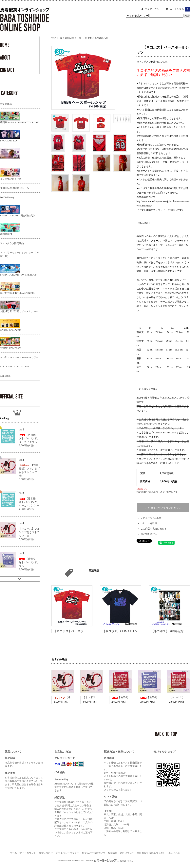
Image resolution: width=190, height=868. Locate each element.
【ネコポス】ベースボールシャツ (76, 631)
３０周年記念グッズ (70, 38)
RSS (170, 853)
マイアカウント (153, 9)
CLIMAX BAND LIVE (96, 38)
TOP (54, 38)
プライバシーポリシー (67, 853)
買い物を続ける (149, 534)
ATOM (177, 853)
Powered (110, 860)
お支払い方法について (94, 853)
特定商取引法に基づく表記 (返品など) (157, 492)
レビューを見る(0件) (151, 518)
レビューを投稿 (149, 523)
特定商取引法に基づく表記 (151, 853)
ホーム (13, 853)
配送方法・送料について (121, 853)
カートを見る (180, 9)
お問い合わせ (46, 853)
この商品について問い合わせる (163, 508)
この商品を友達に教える (154, 529)
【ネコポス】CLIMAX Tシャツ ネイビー (129, 631)
